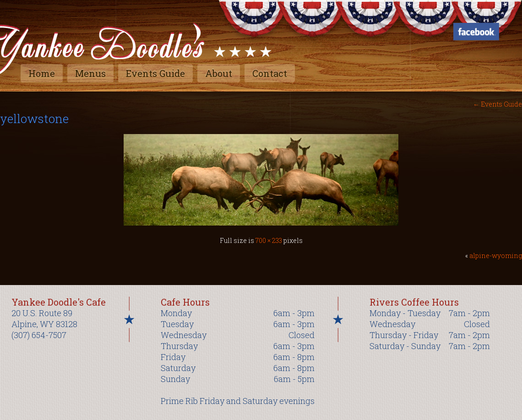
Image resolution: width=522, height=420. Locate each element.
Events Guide (155, 73)
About (219, 73)
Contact (270, 73)
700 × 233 (269, 240)
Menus (90, 73)
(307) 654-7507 (39, 335)
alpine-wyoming (496, 256)
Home (42, 73)
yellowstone (34, 118)
